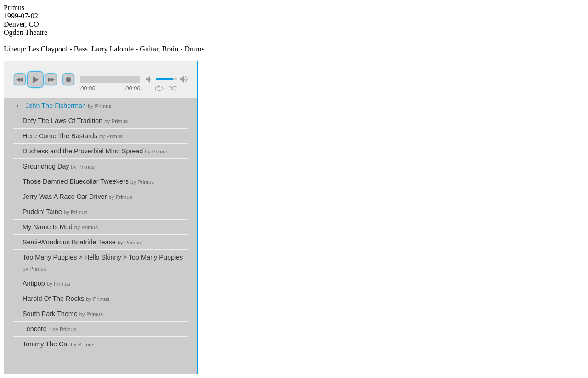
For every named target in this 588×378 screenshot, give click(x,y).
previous (20, 79)
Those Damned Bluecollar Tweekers (88, 181)
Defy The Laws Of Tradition (75, 121)
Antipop (46, 283)
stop (68, 79)
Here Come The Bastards (73, 136)
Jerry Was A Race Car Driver (77, 197)
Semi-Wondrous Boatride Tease (82, 242)
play (35, 79)
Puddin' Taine (55, 212)
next (51, 79)
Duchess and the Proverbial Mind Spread (96, 151)
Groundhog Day (59, 166)
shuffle (173, 88)
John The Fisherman (68, 106)
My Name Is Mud (60, 227)
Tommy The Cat (59, 344)
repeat (159, 88)
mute (150, 79)
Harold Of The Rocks (66, 299)
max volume (184, 79)
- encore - (49, 329)
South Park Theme (63, 314)
